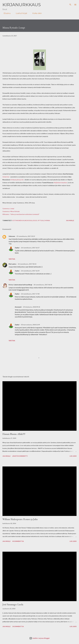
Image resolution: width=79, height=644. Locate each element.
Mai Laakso (12, 264)
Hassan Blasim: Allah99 (14, 434)
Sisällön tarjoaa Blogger (40, 638)
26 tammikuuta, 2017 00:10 (27, 264)
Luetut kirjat (20, 13)
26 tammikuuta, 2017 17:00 (30, 294)
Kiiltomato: (21, 214)
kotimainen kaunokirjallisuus (25, 220)
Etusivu (6, 13)
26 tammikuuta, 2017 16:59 (30, 271)
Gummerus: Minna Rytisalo (11, 211)
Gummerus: (8, 209)
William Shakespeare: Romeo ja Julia (20, 519)
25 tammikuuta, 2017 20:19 (26, 236)
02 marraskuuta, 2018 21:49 (30, 325)
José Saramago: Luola (13, 604)
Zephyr (17, 248)
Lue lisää (73, 456)
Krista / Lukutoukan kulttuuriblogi (20, 285)
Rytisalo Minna (44, 220)
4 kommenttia (18, 541)
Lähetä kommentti (20, 456)
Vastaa (12, 259)
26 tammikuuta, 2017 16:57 (30, 248)
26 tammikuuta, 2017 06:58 (43, 285)
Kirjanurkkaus (22, 5)
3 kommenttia (18, 626)
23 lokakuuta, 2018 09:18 (31, 307)
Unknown (12, 236)
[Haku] (70, 4)
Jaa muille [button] (70, 220)
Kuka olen (36, 13)
